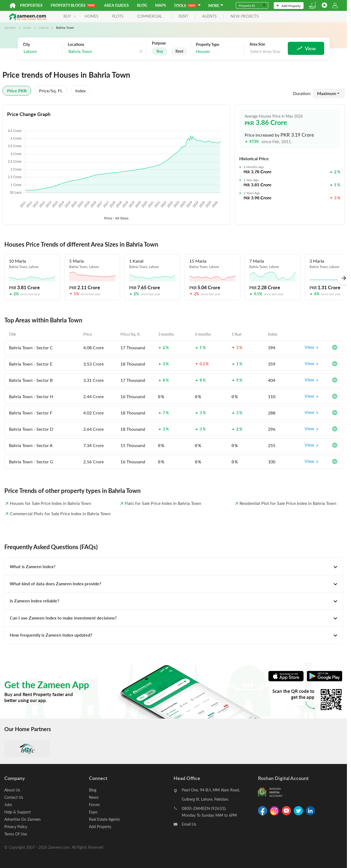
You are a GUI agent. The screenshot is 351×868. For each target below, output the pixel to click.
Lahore (44, 27)
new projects (245, 16)
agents (209, 16)
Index (27, 27)
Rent (179, 51)
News (94, 797)
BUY (70, 16)
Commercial (149, 16)
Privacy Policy (16, 827)
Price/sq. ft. (51, 91)
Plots (118, 16)
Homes (92, 16)
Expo (93, 812)
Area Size (257, 44)
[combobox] (41, 51)
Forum (94, 805)
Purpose (159, 43)
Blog (142, 5)
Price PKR (17, 91)
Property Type (208, 45)
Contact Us (14, 797)
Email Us (189, 824)
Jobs (8, 805)
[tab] (173, 567)
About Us (12, 790)
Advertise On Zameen (23, 819)
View (312, 348)
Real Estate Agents (104, 819)
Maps (161, 5)
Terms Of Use (16, 834)
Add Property (288, 6)
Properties (31, 5)
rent (183, 16)
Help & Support (17, 812)
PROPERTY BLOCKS (73, 5)
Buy (160, 51)
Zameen (10, 27)
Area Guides (117, 5)
